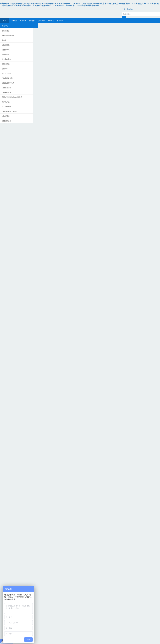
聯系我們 (60, 21)
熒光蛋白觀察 (6, 59)
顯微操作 (5, 69)
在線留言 (51, 21)
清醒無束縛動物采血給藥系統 (12, 97)
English (130, 9)
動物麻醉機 (6, 45)
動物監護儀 (6, 116)
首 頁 (5, 21)
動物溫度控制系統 (8, 83)
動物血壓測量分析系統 (9, 111)
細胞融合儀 (6, 55)
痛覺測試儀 (6, 64)
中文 (124, 9)
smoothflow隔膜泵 (8, 36)
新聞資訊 (32, 21)
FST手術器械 (6, 107)
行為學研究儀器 (7, 78)
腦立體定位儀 (6, 73)
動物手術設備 (6, 88)
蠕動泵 (4, 40)
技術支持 (41, 21)
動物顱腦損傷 (6, 121)
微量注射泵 (6, 31)
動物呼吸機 (6, 50)
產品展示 (23, 21)
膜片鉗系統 (6, 102)
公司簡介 (14, 21)
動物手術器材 (6, 92)
